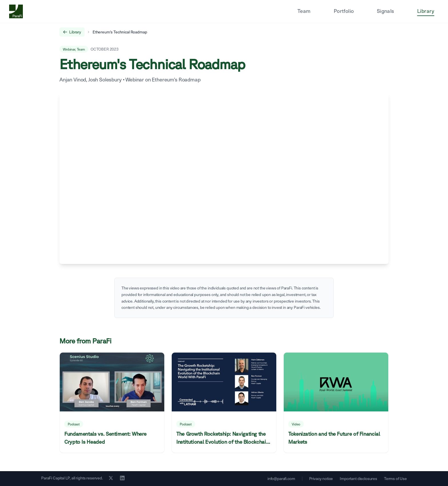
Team (304, 11)
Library (426, 11)
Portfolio (344, 11)
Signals (386, 11)
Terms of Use (395, 478)
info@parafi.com (281, 478)
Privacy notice (321, 478)
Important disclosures (358, 478)
